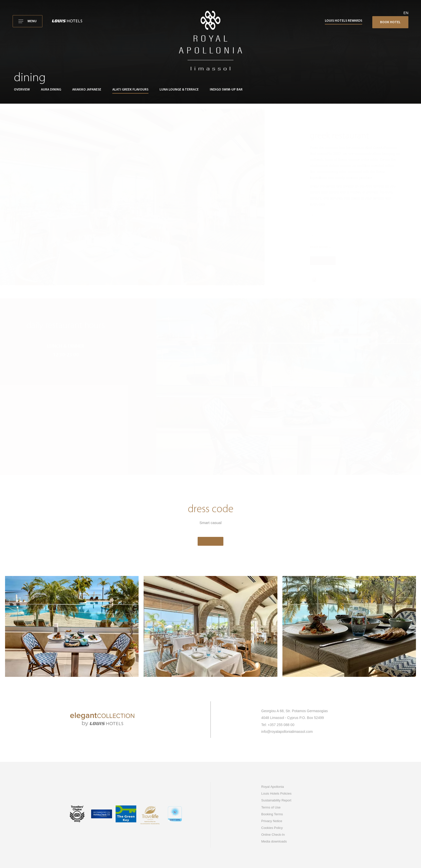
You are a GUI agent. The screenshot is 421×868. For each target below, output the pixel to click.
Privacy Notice (272, 821)
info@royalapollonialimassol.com (287, 732)
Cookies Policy (272, 828)
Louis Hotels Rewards (344, 21)
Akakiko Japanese (87, 90)
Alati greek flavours (130, 90)
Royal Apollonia (273, 787)
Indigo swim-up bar (226, 90)
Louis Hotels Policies (276, 793)
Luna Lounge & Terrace (179, 90)
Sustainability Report (276, 800)
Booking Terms (272, 814)
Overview (22, 90)
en (406, 13)
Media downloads (274, 841)
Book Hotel (390, 22)
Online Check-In (273, 835)
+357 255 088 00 (281, 725)
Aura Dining (51, 90)
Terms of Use (271, 807)
